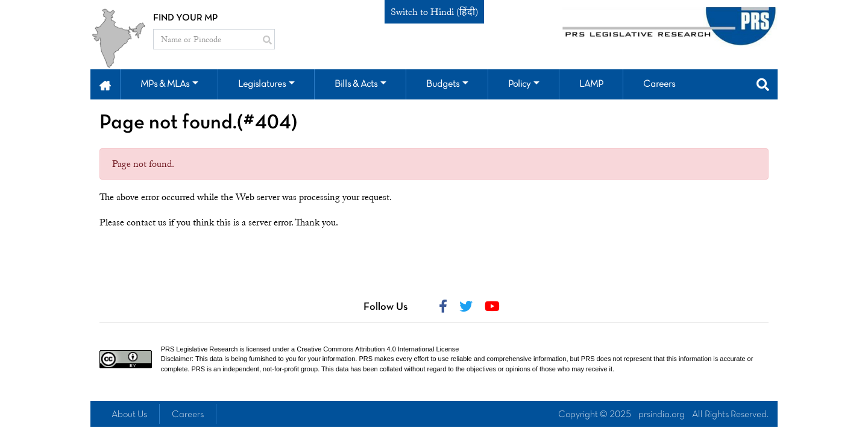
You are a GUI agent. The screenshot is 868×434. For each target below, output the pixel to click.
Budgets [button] (443, 84)
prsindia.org (662, 415)
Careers (188, 415)
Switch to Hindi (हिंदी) (434, 12)
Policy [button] (519, 84)
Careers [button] (659, 84)
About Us (129, 415)
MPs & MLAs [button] (165, 84)
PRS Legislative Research (200, 349)
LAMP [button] (591, 84)
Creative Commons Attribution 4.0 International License (378, 349)
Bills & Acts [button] (356, 84)
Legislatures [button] (262, 84)
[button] (105, 84)
